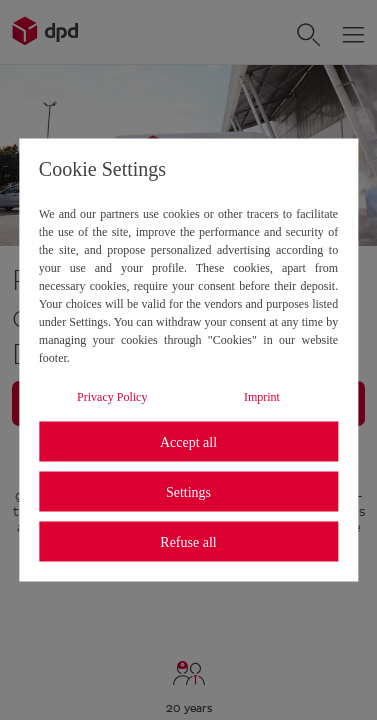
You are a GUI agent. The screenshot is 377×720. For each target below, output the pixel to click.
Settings (188, 491)
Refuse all (188, 541)
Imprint (262, 397)
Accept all (188, 441)
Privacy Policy (112, 397)
